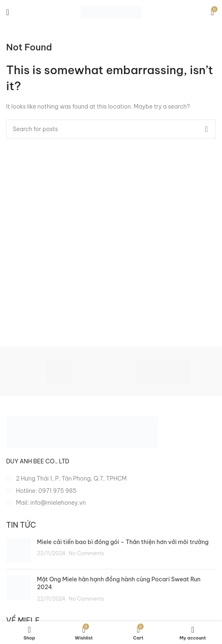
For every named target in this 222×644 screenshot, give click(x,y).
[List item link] (111, 491)
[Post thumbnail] (18, 551)
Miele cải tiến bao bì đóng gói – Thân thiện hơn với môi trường (123, 542)
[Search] (111, 129)
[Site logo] (111, 12)
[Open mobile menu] (8, 12)
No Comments (87, 553)
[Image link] (82, 432)
